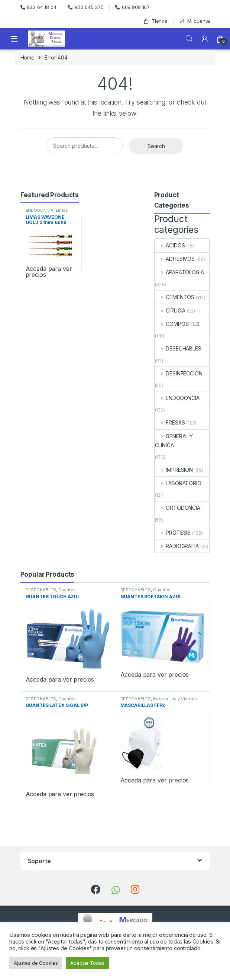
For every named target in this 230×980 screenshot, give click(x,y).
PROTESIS (173, 533)
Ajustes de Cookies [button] (36, 963)
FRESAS (170, 422)
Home (27, 57)
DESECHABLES (178, 348)
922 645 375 (86, 7)
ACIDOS (170, 245)
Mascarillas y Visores (175, 699)
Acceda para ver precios (49, 272)
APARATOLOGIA (179, 272)
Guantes (67, 590)
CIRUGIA (170, 310)
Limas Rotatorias (47, 212)
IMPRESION (174, 470)
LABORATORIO (178, 483)
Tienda (155, 21)
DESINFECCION (179, 373)
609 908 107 (132, 7)
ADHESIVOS (175, 259)
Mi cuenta (195, 21)
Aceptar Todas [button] (87, 963)
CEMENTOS (175, 297)
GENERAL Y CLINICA (174, 441)
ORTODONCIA (178, 508)
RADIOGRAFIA (177, 546)
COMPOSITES (177, 324)
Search (189, 39)
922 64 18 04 (38, 7)
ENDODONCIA (40, 210)
